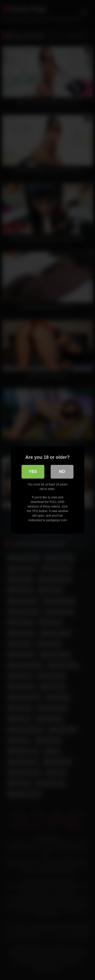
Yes (33, 472)
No (62, 472)
